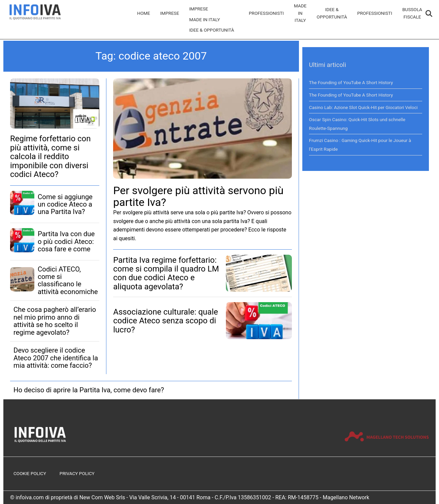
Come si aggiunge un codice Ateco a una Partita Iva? (65, 204)
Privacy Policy (77, 473)
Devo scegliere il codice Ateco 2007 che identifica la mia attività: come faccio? (56, 358)
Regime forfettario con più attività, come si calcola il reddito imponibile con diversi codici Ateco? (50, 156)
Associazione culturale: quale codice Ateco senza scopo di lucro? (165, 321)
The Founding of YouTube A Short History (351, 82)
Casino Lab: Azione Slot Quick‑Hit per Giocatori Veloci (363, 107)
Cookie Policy (30, 473)
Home (144, 13)
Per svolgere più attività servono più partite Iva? (198, 196)
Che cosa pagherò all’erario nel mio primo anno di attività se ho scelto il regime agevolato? (55, 321)
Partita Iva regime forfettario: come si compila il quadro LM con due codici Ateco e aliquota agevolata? (166, 273)
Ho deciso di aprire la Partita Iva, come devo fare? (89, 390)
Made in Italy (205, 20)
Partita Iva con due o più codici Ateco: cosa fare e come (66, 241)
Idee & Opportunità (212, 30)
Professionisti (266, 13)
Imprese (170, 13)
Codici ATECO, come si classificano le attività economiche (68, 280)
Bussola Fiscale (412, 13)
